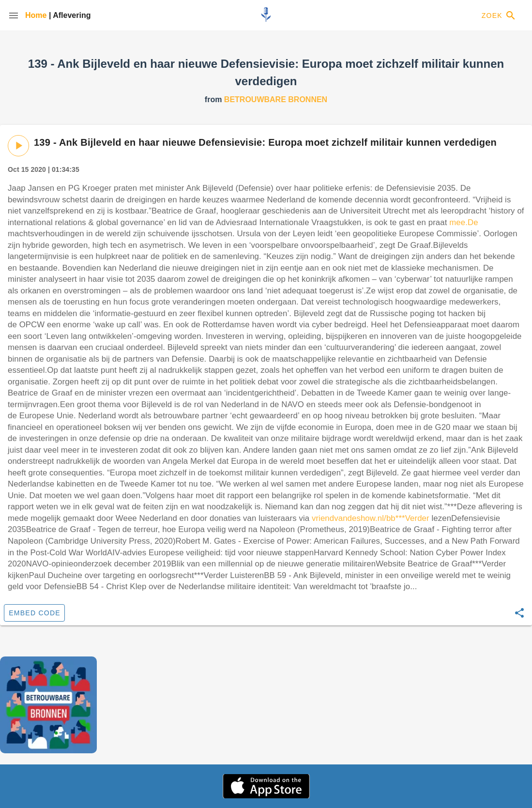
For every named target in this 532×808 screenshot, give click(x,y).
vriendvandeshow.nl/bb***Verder (371, 518)
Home (37, 15)
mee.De (464, 222)
